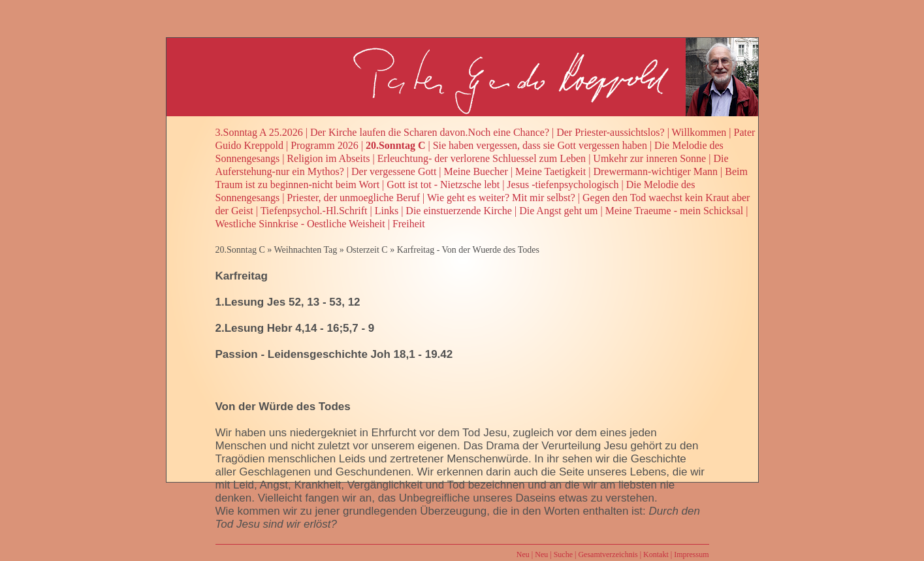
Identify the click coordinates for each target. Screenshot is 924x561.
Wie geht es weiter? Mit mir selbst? (501, 198)
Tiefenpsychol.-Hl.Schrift (314, 211)
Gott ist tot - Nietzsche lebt (443, 184)
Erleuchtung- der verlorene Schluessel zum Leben (482, 158)
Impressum (691, 554)
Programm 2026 (325, 145)
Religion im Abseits (328, 158)
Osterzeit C (367, 250)
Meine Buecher (476, 171)
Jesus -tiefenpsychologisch (563, 184)
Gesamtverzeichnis (608, 554)
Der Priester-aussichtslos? (610, 132)
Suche (563, 554)
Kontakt (656, 554)
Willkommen (699, 132)
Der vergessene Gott (394, 171)
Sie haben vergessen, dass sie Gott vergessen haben (540, 145)
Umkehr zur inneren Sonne (649, 158)
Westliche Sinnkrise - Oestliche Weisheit (300, 224)
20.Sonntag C (396, 145)
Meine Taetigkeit (550, 171)
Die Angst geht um (558, 211)
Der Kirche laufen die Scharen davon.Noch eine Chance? (430, 132)
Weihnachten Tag (305, 250)
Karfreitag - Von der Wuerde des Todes (468, 250)
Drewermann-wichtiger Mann (655, 171)
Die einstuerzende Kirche (459, 211)
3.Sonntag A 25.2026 (259, 132)
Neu (523, 554)
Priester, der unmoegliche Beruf (353, 198)
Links (387, 211)
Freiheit (409, 224)
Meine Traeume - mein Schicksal (675, 211)
